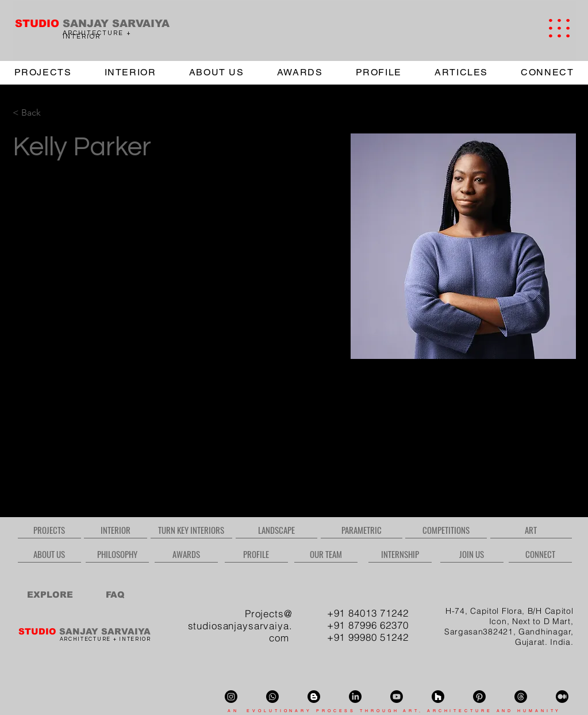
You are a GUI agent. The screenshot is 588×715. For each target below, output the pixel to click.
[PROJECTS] (49, 530)
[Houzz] (438, 697)
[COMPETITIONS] (446, 530)
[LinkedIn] (355, 697)
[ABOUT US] (49, 554)
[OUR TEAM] (326, 554)
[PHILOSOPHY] (117, 554)
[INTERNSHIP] (400, 554)
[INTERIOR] (116, 530)
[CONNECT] (540, 554)
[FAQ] (115, 594)
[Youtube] (397, 697)
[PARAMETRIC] (362, 530)
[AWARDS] (186, 554)
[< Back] (35, 113)
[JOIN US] (472, 554)
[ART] (531, 530)
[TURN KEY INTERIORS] (191, 530)
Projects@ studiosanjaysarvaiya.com (240, 626)
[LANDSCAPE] (276, 530)
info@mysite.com (43, 465)
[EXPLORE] (50, 594)
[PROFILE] (256, 554)
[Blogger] (314, 697)
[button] (559, 28)
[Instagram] (231, 697)
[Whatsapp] (272, 697)
